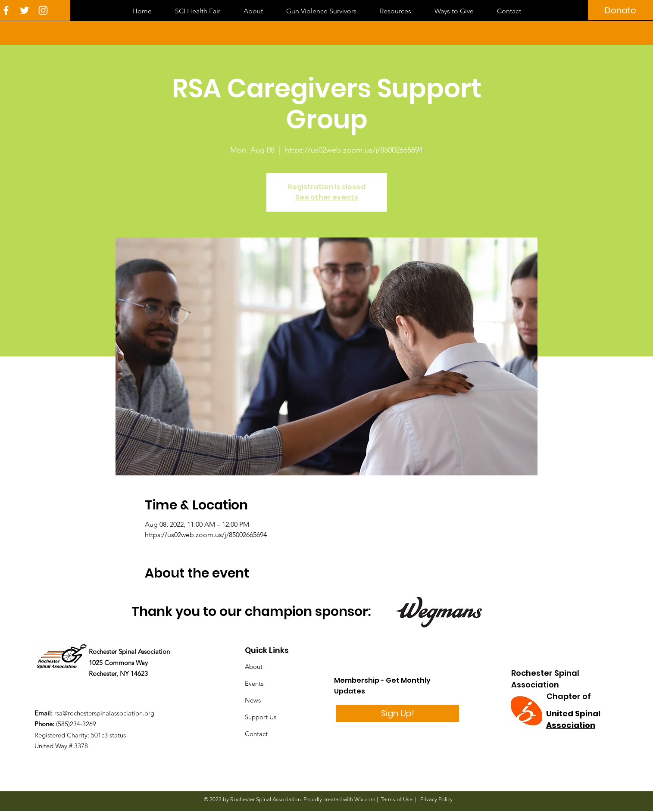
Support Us (261, 717)
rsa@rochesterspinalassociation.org (104, 713)
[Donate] (620, 10)
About (254, 667)
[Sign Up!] (397, 713)
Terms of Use (397, 799)
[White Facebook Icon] (6, 10)
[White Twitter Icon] (25, 10)
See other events (327, 197)
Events (254, 683)
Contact (256, 734)
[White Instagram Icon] (43, 10)
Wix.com (365, 799)
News (253, 700)
